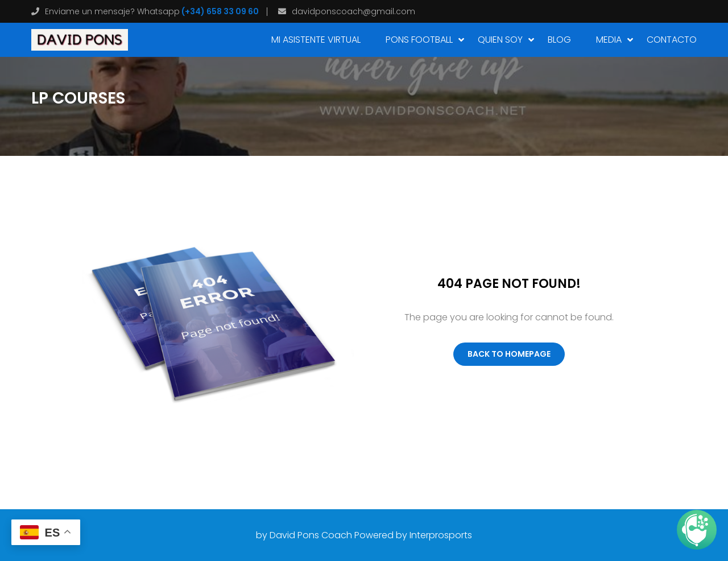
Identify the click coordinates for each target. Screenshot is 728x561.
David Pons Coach (311, 535)
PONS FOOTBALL (419, 40)
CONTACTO (672, 40)
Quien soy (500, 40)
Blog (559, 40)
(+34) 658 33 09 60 (219, 11)
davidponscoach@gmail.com (353, 11)
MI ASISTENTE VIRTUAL (316, 40)
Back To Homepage (509, 354)
